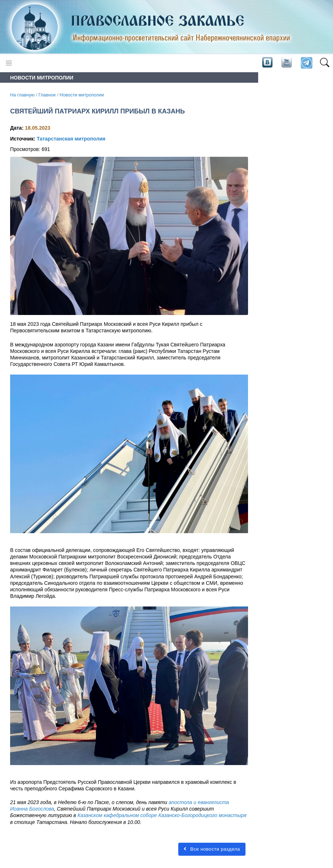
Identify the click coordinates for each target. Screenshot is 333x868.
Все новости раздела (212, 849)
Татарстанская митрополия (71, 139)
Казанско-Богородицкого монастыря (202, 815)
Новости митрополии (82, 95)
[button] (325, 63)
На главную (22, 95)
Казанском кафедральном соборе (117, 815)
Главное (47, 95)
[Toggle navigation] (9, 63)
